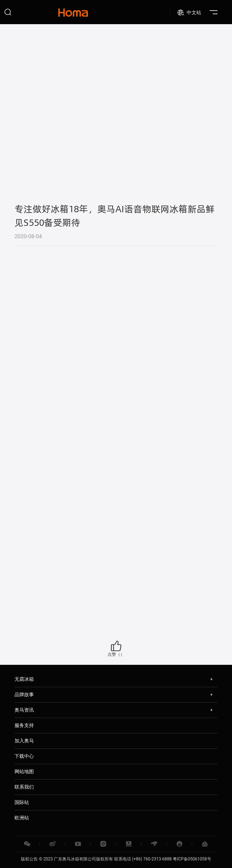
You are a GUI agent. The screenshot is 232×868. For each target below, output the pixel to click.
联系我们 (24, 787)
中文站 (194, 13)
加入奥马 (24, 741)
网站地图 (24, 772)
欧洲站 (22, 818)
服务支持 (24, 725)
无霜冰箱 (24, 679)
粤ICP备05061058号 (192, 859)
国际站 (22, 802)
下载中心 (24, 756)
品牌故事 (24, 695)
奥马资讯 (24, 710)
